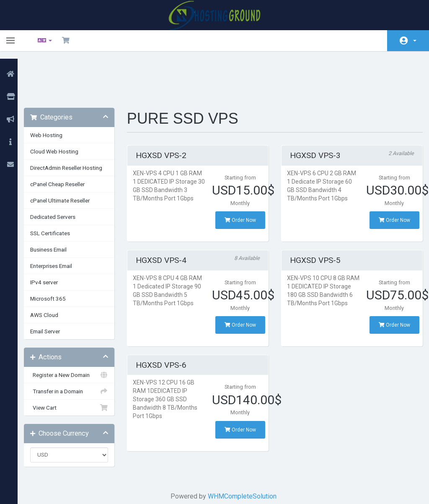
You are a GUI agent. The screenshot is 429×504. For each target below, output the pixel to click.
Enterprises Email (61, 222)
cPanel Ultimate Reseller (70, 156)
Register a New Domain (77, 331)
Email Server (55, 287)
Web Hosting (56, 91)
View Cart (77, 364)
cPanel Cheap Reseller (67, 140)
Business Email (58, 205)
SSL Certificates (60, 189)
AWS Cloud (54, 271)
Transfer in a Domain (77, 347)
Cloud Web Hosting (64, 107)
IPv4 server (54, 238)
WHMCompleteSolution (244, 452)
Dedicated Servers (62, 173)
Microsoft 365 (58, 255)
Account (415, 41)
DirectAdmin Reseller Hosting (76, 124)
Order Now (241, 176)
